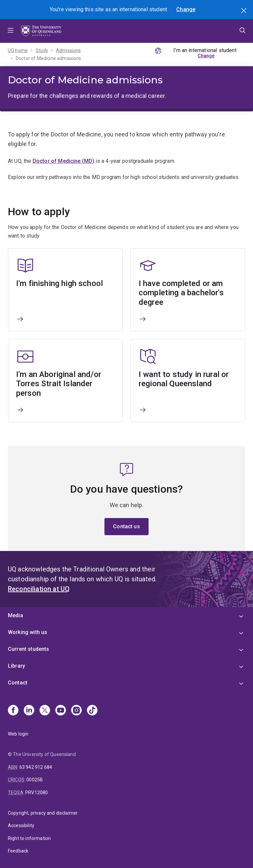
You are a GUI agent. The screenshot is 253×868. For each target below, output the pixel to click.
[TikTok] (92, 711)
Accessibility (21, 825)
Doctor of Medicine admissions (49, 58)
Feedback (18, 851)
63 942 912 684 (36, 767)
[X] (45, 711)
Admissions (69, 50)
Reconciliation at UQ (39, 589)
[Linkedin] (29, 711)
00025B (35, 780)
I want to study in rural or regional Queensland (184, 379)
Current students (29, 649)
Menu (11, 31)
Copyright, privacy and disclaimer (43, 813)
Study (42, 50)
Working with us (28, 632)
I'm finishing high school (59, 283)
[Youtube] (61, 711)
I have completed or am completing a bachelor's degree (181, 293)
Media (15, 615)
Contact (18, 683)
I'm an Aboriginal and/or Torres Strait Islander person (59, 384)
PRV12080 (37, 793)
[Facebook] (13, 711)
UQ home (18, 50)
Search (244, 11)
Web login (18, 734)
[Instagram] (76, 711)
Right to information (29, 838)
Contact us (126, 526)
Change (186, 9)
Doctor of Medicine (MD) (64, 161)
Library (16, 666)
